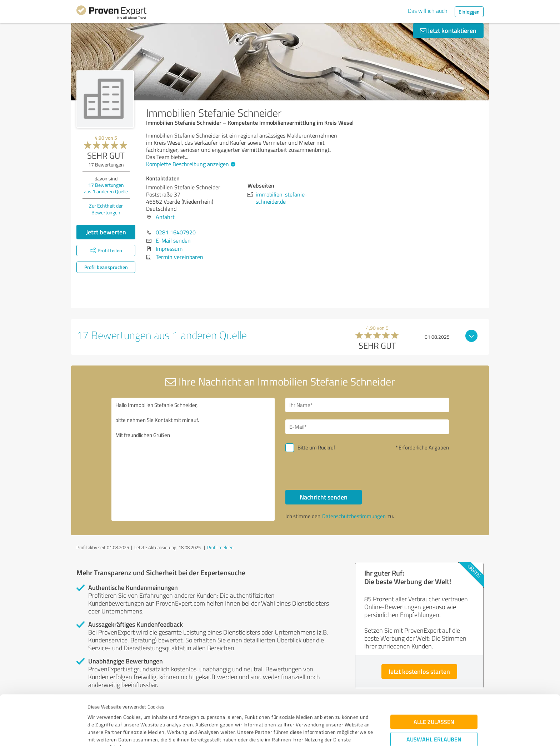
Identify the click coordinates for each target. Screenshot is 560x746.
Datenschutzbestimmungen (148, 713)
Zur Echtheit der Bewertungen (106, 209)
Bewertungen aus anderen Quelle (106, 188)
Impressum (100, 713)
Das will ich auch (428, 11)
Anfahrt (165, 217)
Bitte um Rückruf (316, 447)
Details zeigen (330, 733)
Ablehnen (434, 712)
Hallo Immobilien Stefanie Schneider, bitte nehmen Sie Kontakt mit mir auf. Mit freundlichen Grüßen (193, 459)
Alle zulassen (434, 672)
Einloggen (469, 12)
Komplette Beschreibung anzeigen (190, 164)
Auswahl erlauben (434, 690)
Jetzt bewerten (106, 232)
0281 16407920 (176, 232)
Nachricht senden (324, 497)
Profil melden (220, 547)
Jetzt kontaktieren (448, 30)
